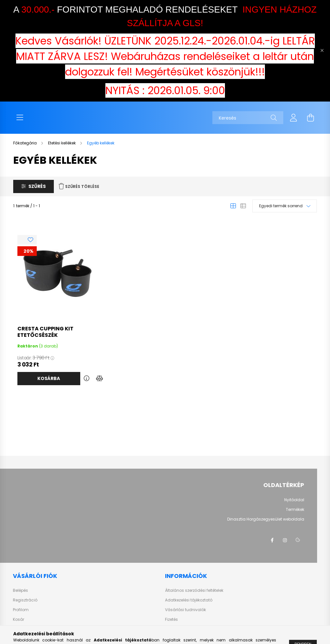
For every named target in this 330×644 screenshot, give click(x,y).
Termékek (295, 510)
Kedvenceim (25, 629)
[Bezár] (322, 51)
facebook (272, 540)
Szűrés (37, 186)
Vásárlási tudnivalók (185, 610)
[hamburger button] (20, 118)
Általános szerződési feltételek (194, 590)
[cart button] (310, 118)
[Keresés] (248, 118)
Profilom (21, 610)
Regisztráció (25, 600)
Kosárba (49, 378)
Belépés (20, 590)
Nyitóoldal (294, 500)
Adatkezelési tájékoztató (189, 600)
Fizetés (171, 620)
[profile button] (294, 118)
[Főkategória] (25, 143)
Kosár (19, 620)
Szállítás (174, 629)
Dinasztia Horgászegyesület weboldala (266, 519)
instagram (285, 540)
